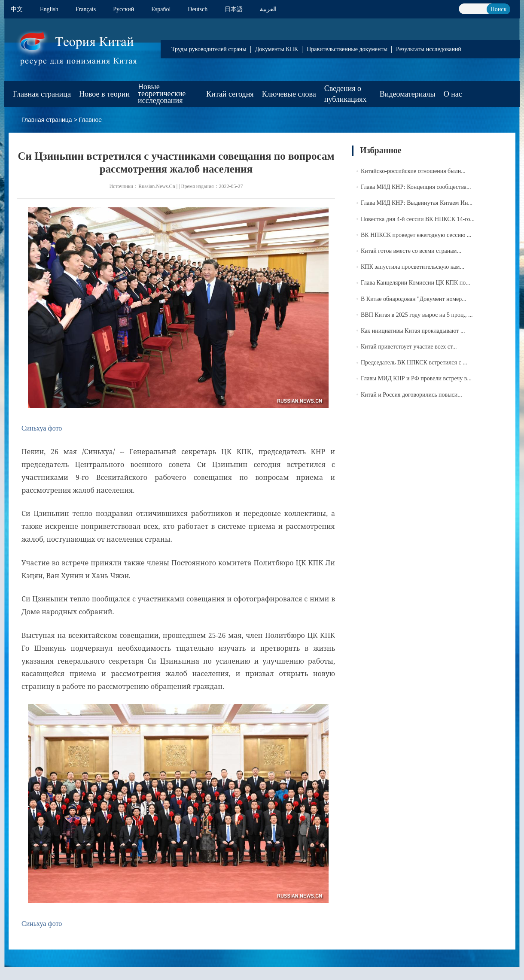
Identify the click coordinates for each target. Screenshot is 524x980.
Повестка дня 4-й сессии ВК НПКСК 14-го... (418, 219)
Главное (91, 120)
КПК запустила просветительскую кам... (413, 267)
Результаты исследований (429, 49)
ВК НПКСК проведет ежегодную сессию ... (416, 235)
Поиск (499, 9)
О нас (453, 94)
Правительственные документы (347, 49)
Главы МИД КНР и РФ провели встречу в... (416, 378)
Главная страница (42, 94)
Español (161, 9)
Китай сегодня (230, 94)
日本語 (234, 9)
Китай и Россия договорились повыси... (411, 395)
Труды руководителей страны (209, 49)
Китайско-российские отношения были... (413, 171)
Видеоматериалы (408, 94)
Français (86, 9)
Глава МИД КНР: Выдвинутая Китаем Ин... (417, 203)
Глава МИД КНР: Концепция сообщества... (416, 187)
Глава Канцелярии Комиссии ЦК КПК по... (416, 283)
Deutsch (198, 9)
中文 (17, 9)
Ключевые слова (289, 94)
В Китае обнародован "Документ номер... (414, 299)
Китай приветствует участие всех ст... (409, 347)
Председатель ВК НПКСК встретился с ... (414, 363)
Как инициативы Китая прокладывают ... (413, 331)
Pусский (123, 9)
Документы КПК (277, 49)
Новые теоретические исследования (162, 94)
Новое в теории (104, 94)
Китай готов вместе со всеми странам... (411, 251)
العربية (268, 9)
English (49, 9)
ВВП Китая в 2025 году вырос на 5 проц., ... (417, 315)
